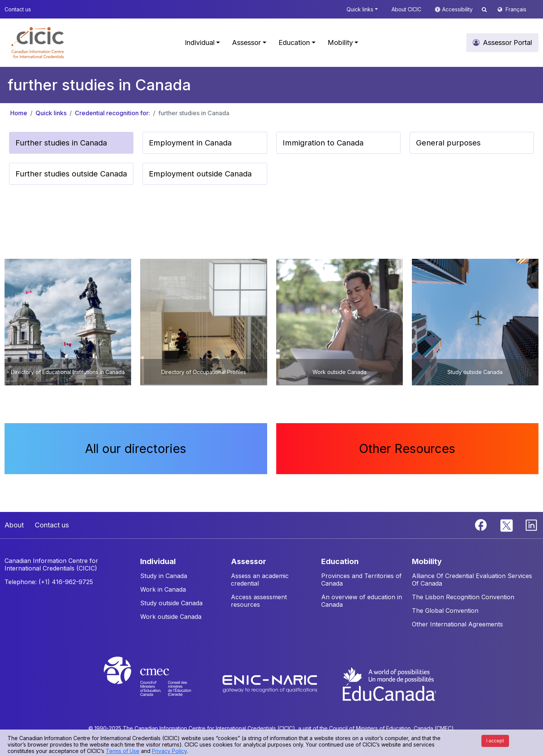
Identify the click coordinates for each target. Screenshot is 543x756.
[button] (38, 43)
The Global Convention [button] (445, 611)
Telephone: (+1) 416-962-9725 (49, 582)
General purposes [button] (448, 143)
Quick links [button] (360, 9)
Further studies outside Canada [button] (71, 174)
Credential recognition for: (112, 113)
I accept (495, 741)
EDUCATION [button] (340, 561)
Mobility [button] (340, 43)
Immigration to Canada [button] (323, 143)
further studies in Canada (194, 113)
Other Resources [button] (407, 449)
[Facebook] (482, 524)
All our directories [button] (136, 449)
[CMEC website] (157, 683)
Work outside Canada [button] (171, 617)
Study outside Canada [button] (171, 603)
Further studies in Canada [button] (61, 143)
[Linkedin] (531, 524)
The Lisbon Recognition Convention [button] (463, 597)
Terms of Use (123, 751)
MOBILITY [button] (427, 561)
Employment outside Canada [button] (200, 174)
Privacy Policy (169, 751)
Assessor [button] (246, 43)
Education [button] (294, 43)
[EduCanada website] (389, 683)
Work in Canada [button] (163, 589)
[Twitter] (507, 524)
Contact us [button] (18, 9)
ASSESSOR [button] (248, 561)
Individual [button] (200, 43)
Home (19, 113)
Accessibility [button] (458, 9)
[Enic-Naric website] (271, 683)
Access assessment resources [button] (259, 601)
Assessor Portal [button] (507, 43)
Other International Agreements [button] (457, 624)
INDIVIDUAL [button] (158, 561)
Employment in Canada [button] (190, 143)
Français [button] (516, 9)
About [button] (14, 525)
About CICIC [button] (406, 9)
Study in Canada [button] (164, 576)
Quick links (51, 113)
